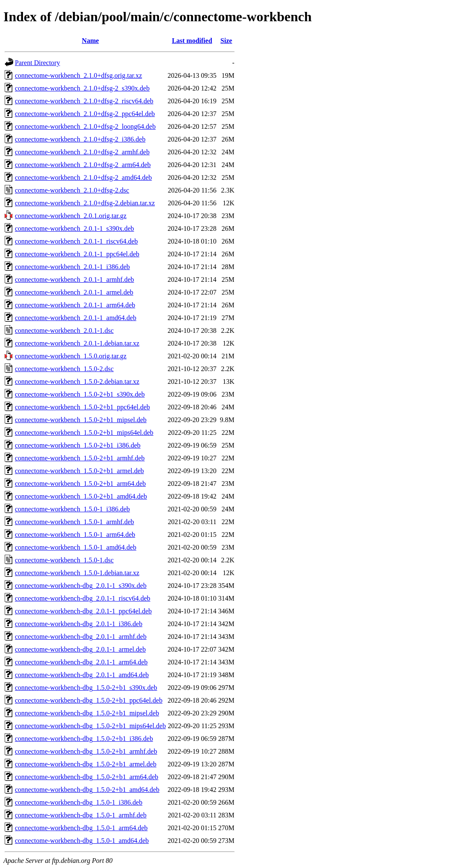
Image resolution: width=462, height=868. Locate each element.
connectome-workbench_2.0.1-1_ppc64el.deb (77, 254)
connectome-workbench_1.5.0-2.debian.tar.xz (77, 382)
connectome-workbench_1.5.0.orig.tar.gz (71, 356)
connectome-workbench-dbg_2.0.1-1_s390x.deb (81, 586)
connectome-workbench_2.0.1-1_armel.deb (74, 292)
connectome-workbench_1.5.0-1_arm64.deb (75, 535)
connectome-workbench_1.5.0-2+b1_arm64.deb (80, 484)
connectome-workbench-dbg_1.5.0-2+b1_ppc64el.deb (89, 700)
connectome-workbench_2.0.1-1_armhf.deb (74, 279)
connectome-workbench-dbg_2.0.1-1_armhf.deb (81, 637)
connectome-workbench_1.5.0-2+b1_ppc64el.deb (82, 407)
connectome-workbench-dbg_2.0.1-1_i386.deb (79, 624)
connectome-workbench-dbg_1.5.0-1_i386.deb (79, 802)
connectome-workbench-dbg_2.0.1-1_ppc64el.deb (83, 611)
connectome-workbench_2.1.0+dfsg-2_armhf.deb (82, 152)
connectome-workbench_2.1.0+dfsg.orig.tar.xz (78, 75)
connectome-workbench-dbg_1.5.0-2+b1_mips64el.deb (90, 726)
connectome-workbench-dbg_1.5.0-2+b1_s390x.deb (86, 688)
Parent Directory (37, 63)
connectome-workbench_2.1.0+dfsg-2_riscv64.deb (84, 101)
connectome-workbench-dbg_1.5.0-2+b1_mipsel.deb (87, 713)
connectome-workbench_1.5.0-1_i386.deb (72, 509)
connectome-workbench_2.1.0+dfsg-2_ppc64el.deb (85, 114)
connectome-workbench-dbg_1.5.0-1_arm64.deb (81, 828)
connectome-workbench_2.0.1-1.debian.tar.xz (77, 343)
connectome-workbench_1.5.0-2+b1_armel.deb (79, 471)
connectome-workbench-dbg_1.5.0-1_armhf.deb (81, 815)
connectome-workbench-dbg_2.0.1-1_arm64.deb (81, 662)
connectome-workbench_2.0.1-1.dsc (64, 330)
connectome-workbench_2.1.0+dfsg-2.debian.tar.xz (85, 203)
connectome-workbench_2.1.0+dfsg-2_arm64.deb (83, 165)
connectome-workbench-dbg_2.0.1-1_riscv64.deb (83, 598)
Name (91, 41)
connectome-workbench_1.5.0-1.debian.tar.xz (77, 573)
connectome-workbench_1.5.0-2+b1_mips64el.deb (84, 433)
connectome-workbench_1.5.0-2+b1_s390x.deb (80, 394)
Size (227, 41)
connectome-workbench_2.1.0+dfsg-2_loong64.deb (85, 126)
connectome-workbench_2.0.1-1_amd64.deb (76, 318)
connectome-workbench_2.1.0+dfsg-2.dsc (72, 190)
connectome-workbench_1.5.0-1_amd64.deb (76, 547)
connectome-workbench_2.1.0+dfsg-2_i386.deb (80, 139)
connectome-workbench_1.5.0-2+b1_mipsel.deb (81, 420)
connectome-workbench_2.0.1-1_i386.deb (72, 267)
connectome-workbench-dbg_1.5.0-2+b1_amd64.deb (87, 790)
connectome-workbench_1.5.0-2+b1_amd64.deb (81, 496)
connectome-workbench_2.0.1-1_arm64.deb (75, 305)
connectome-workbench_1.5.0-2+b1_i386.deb (78, 445)
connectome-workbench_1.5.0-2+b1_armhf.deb (80, 458)
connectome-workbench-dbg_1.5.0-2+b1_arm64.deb (86, 777)
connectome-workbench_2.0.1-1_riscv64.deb (76, 241)
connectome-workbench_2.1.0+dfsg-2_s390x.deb (82, 88)
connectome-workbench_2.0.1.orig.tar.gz (71, 216)
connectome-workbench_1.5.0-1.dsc (64, 560)
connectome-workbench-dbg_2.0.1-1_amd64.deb (82, 675)
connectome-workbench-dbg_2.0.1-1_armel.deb (80, 649)
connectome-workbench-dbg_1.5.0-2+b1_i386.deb (84, 739)
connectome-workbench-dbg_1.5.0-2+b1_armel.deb (86, 764)
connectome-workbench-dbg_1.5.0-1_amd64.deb (82, 841)
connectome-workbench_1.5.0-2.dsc (64, 369)
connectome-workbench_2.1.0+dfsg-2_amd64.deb (83, 177)
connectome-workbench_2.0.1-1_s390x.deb (74, 228)
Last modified (192, 41)
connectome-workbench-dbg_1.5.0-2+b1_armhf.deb (86, 751)
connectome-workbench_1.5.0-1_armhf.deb (74, 522)
